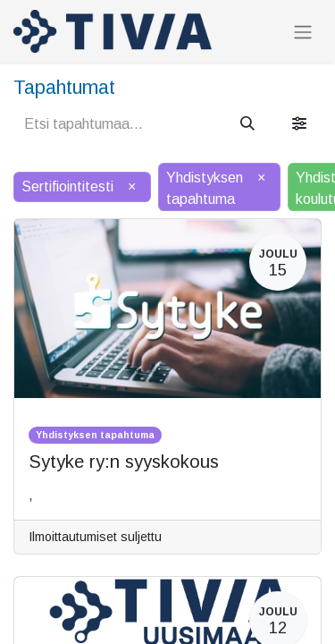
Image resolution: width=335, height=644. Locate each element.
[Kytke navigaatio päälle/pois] (303, 32)
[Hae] (247, 124)
